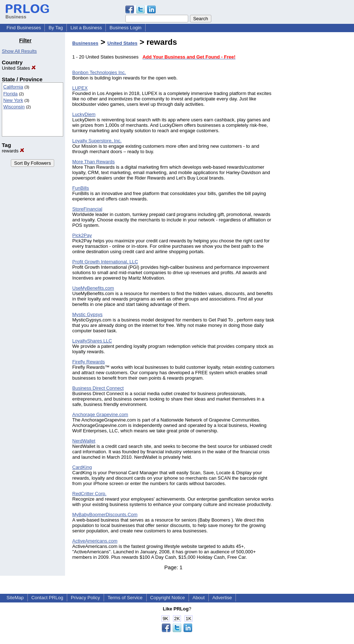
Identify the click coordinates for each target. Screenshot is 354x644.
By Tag (56, 28)
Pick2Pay (82, 235)
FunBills (81, 188)
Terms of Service (125, 598)
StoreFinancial (87, 209)
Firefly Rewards (88, 362)
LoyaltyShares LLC (92, 341)
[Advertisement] (317, 146)
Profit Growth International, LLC (105, 262)
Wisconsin (14, 107)
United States (19, 68)
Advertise (222, 598)
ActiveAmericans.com (95, 541)
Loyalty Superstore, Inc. (97, 141)
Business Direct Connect (98, 388)
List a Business (86, 28)
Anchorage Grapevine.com (100, 414)
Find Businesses (24, 28)
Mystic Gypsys (87, 314)
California (13, 87)
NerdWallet (84, 441)
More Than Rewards (94, 162)
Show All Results (19, 51)
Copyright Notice (168, 598)
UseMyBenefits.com (93, 288)
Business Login (125, 28)
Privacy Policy (85, 598)
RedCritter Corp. (89, 494)
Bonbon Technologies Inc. (99, 72)
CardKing (82, 467)
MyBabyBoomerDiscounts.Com (105, 515)
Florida (10, 94)
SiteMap (15, 598)
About (199, 598)
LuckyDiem (84, 114)
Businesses (85, 43)
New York (13, 100)
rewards (13, 151)
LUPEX (80, 88)
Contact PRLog (47, 598)
